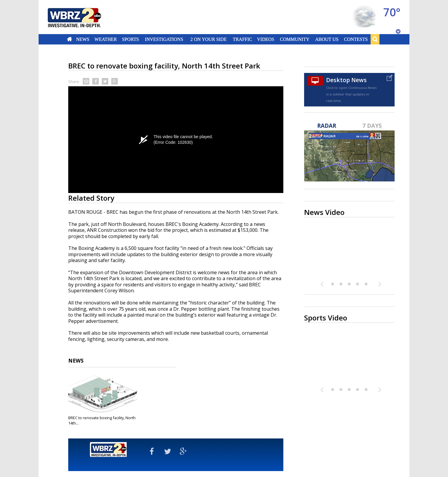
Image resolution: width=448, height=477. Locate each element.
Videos (266, 39)
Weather (106, 39)
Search (375, 39)
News (83, 39)
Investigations (164, 39)
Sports (130, 39)
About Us (327, 39)
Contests (356, 39)
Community (294, 39)
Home (70, 39)
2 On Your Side (209, 39)
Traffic (242, 39)
